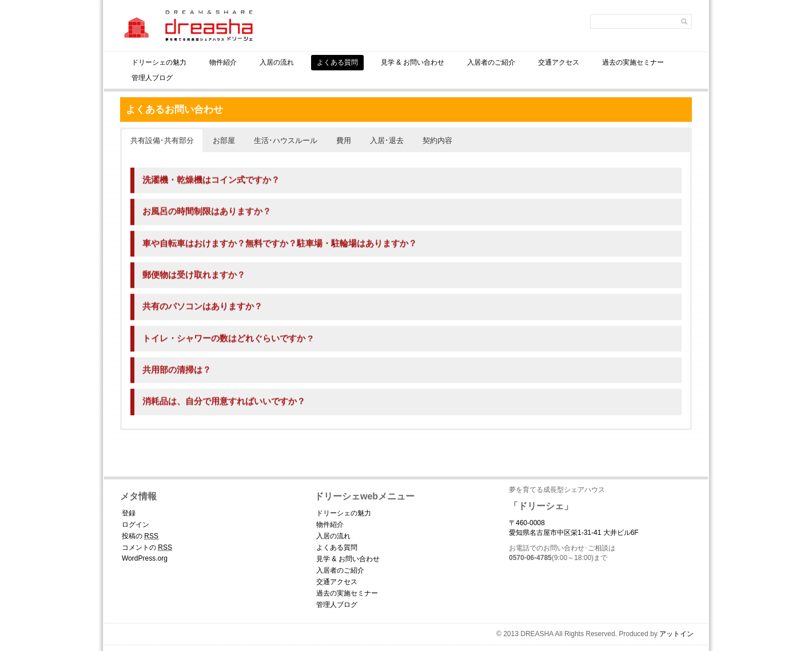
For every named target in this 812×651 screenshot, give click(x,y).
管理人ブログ (152, 78)
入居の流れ (277, 62)
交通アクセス (559, 62)
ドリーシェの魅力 (159, 62)
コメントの (147, 547)
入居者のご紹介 (491, 62)
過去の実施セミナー (633, 62)
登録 (129, 513)
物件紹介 (223, 62)
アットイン (676, 634)
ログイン (136, 525)
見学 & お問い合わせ (413, 62)
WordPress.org (145, 558)
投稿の (140, 536)
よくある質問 (337, 62)
